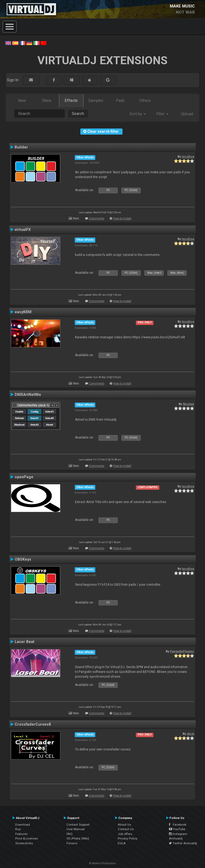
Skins (47, 101)
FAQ (70, 834)
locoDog (188, 156)
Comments (97, 218)
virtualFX (23, 230)
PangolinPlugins (182, 651)
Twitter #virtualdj (183, 843)
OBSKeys (23, 559)
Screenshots (24, 843)
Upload (187, 114)
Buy (18, 829)
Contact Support (78, 825)
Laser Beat (25, 642)
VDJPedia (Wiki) (78, 838)
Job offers (125, 834)
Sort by (138, 114)
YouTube (177, 829)
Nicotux (188, 404)
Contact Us (126, 829)
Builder (21, 147)
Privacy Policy (128, 838)
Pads (120, 101)
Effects (71, 101)
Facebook (178, 825)
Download (23, 825)
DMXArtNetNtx (28, 395)
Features (21, 834)
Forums (72, 843)
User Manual (76, 829)
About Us (124, 825)
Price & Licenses (27, 838)
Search (78, 114)
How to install (122, 218)
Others (145, 101)
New (22, 101)
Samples (96, 101)
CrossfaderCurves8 (33, 724)
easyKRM (23, 312)
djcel (190, 734)
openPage (24, 477)
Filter (162, 114)
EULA (122, 843)
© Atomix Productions (103, 863)
